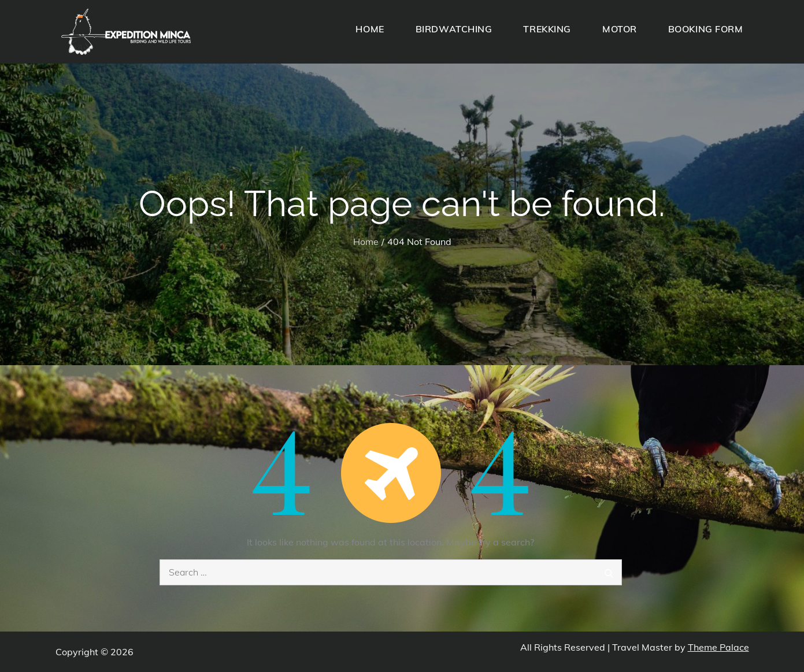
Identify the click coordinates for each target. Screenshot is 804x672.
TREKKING (547, 29)
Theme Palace (718, 647)
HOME (370, 29)
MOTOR (620, 29)
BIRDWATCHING (454, 29)
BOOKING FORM (706, 29)
